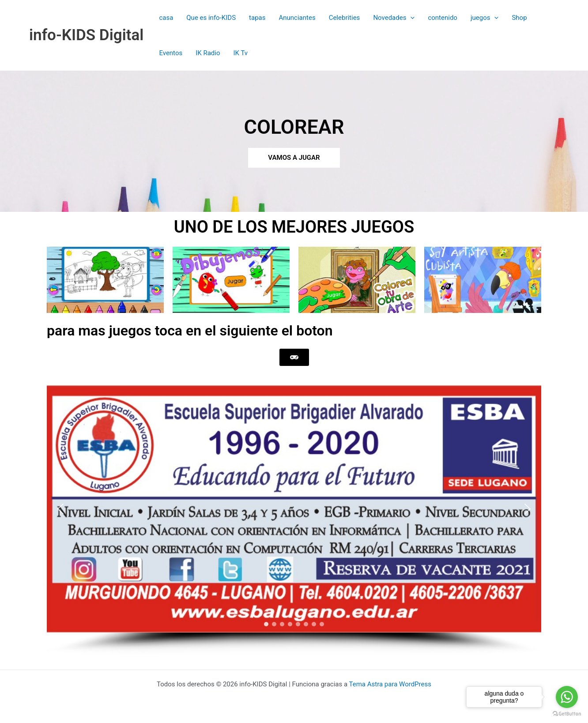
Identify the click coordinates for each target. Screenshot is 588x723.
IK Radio (208, 53)
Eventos (171, 53)
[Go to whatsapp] (567, 697)
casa (166, 18)
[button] (410, 18)
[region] (294, 520)
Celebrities (345, 18)
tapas (257, 18)
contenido (443, 18)
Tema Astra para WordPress (390, 684)
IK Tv (240, 53)
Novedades (394, 18)
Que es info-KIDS (211, 18)
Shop (519, 18)
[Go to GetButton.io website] (567, 714)
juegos (485, 18)
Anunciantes (297, 18)
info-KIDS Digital (86, 35)
